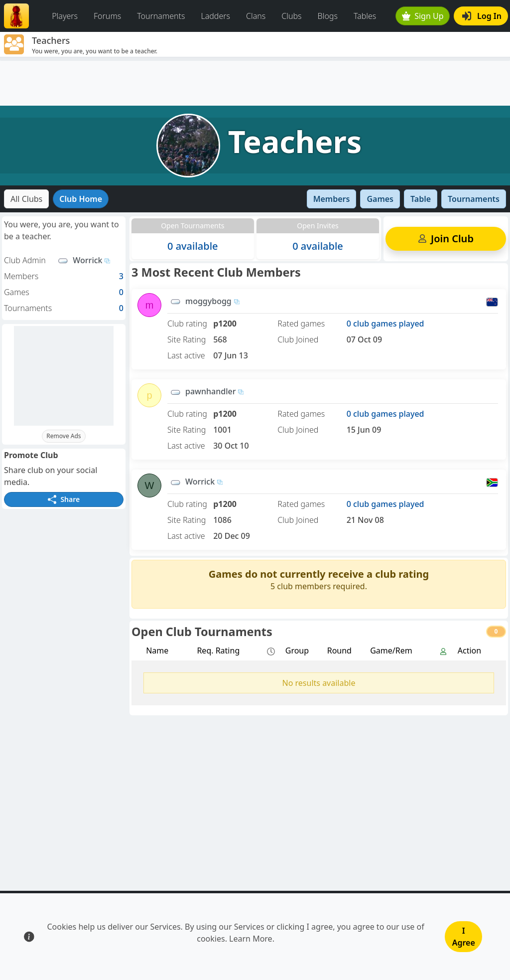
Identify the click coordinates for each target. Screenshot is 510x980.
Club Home (81, 199)
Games (380, 199)
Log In (482, 16)
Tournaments (161, 16)
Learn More (251, 939)
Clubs (291, 16)
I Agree (464, 937)
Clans (256, 16)
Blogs (328, 16)
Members (332, 199)
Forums (107, 16)
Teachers (295, 141)
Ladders (215, 16)
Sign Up (423, 16)
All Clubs (26, 199)
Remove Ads (64, 436)
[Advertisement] (255, 83)
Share (64, 499)
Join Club (446, 239)
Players (65, 16)
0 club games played (385, 324)
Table (421, 199)
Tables (365, 16)
